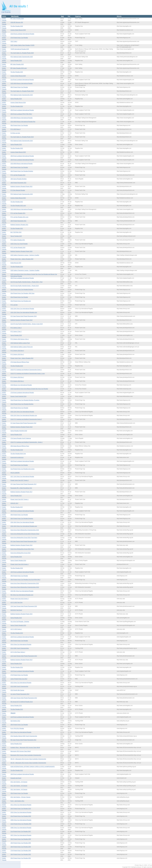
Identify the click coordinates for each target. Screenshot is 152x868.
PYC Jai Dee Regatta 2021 (18, 213)
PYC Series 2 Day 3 (16, 328)
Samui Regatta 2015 (16, 618)
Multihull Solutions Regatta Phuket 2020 (21, 251)
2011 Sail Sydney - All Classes (19, 782)
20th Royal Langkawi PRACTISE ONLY (21, 114)
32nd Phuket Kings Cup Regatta (19, 408)
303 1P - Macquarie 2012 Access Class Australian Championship (28, 759)
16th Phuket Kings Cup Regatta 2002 (21, 854)
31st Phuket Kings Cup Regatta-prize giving (22, 469)
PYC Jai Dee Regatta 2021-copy (19, 217)
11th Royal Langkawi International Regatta (22, 717)
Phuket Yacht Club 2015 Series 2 (20, 599)
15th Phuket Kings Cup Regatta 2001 (21, 858)
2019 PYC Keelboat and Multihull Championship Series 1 (26, 370)
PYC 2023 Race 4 (15, 129)
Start (62, 16)
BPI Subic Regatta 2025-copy (19, 68)
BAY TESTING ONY (16, 232)
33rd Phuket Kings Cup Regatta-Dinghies (22, 290)
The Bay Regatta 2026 (17, 26)
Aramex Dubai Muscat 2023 (18, 152)
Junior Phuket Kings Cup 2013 (19, 679)
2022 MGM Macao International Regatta (21, 209)
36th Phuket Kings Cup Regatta (19, 87)
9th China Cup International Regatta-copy (22, 595)
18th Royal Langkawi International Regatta (22, 278)
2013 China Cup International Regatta (21, 683)
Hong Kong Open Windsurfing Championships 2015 (25, 583)
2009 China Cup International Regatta (21, 820)
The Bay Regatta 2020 (17, 267)
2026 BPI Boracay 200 (17, 22)
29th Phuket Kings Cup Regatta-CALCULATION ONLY (25, 580)
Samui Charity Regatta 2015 (18, 625)
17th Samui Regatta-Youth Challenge (21, 438)
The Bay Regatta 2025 (17, 72)
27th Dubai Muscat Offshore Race (20, 362)
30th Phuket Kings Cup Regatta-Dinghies (22, 519)
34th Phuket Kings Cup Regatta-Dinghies (22, 171)
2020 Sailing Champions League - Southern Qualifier (25, 270)
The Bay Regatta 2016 (17, 568)
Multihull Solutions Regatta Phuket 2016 (21, 545)
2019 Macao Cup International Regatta (21, 385)
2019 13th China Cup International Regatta (22, 309)
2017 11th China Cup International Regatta (22, 477)
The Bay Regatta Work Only (18, 454)
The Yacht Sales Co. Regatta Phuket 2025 (22, 53)
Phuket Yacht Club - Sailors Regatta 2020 (22, 259)
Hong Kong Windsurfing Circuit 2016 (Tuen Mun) (24, 538)
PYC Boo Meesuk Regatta (18, 190)
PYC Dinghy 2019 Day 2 (17, 377)
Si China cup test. (15, 133)
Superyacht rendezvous (17, 457)
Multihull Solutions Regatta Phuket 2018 (21, 427)
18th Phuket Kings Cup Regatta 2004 (21, 847)
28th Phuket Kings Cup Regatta (19, 641)
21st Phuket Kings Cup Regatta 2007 (21, 831)
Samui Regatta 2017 (16, 496)
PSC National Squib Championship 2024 (22, 95)
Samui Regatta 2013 (16, 706)
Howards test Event (16, 778)
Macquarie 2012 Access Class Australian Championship (26, 755)
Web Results (15, 16)
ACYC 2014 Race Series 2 (18, 652)
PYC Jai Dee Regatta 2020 (18, 248)
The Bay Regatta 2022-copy (18, 206)
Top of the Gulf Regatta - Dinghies (20, 622)
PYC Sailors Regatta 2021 (18, 240)
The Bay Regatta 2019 (17, 366)
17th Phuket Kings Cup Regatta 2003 (21, 851)
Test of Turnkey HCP (16, 236)
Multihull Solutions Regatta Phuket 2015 (21, 614)
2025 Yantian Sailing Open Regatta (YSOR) (22, 45)
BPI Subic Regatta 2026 (17, 19)
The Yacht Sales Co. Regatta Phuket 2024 (22, 91)
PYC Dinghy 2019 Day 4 (17, 351)
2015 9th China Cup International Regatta (22, 591)
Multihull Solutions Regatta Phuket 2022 (21, 186)
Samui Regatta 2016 (16, 557)
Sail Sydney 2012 (15, 721)
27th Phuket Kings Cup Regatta (19, 675)
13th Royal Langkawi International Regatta (22, 637)
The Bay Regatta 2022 (17, 202)
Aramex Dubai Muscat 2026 (18, 30)
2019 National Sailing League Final (20, 343)
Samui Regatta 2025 (16, 61)
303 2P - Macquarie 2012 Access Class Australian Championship (28, 763)
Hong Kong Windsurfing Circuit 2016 (20, 553)
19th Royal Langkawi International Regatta (22, 156)
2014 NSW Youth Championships (20, 648)
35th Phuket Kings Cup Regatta (19, 125)
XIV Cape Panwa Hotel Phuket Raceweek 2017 (24, 484)
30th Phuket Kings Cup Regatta (19, 515)
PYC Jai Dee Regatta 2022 (18, 175)
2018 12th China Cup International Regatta (22, 412)
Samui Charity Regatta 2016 (18, 561)
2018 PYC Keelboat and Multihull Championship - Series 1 (26, 442)
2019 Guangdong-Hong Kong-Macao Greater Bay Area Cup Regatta (29, 389)
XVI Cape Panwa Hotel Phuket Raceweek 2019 (24, 316)
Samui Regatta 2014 (16, 664)
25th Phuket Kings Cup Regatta (19, 793)
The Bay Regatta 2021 (17, 228)
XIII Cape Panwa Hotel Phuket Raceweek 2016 (23, 541)
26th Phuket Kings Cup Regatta (19, 725)
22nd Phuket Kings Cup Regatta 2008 (21, 824)
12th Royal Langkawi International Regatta (22, 671)
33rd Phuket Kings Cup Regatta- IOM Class (22, 293)
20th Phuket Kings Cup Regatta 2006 (21, 839)
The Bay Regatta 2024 (17, 106)
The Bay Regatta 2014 (17, 667)
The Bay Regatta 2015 (17, 633)
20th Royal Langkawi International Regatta (22, 110)
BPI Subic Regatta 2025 (17, 64)
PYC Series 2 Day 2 (16, 332)
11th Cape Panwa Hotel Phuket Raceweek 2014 (24, 656)
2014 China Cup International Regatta (21, 644)
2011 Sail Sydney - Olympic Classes (20, 797)
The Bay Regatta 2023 (17, 148)
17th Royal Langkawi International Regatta (22, 393)
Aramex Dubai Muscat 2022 (18, 198)
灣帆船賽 (13, 713)
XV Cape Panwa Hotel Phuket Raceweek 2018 (23, 423)
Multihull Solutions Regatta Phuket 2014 (21, 660)
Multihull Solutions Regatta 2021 (19, 225)
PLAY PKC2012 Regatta (17, 728)
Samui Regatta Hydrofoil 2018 (19, 431)
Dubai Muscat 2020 (16, 263)
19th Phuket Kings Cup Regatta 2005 (21, 843)
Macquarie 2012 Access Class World (21, 751)
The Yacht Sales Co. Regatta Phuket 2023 (22, 137)
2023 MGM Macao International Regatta (21, 164)
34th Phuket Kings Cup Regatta (19, 167)
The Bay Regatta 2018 (17, 450)
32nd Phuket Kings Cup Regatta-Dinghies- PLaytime (25, 400)
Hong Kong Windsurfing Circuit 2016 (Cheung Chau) (25, 534)
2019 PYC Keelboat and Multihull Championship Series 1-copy (28, 374)
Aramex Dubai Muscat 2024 (18, 103)
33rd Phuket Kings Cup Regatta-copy (21, 301)
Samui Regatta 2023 (16, 145)
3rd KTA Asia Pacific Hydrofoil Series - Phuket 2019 (25, 286)
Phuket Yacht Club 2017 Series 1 (20, 499)
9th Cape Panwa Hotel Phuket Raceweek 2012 (23, 740)
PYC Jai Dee (14, 305)
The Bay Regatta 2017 (17, 507)
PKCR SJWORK (15, 473)
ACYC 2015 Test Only (17, 602)
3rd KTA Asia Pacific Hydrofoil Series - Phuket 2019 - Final (26, 282)
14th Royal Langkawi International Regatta (22, 572)
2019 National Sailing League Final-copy (22, 347)
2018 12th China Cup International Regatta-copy (24, 415)
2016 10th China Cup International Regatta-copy (24, 526)
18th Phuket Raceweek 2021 (18, 221)
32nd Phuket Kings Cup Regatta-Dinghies (22, 404)
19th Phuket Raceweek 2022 (18, 183)
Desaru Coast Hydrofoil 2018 (18, 396)
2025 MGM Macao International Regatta (21, 83)
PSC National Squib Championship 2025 (22, 57)
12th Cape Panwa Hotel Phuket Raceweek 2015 (24, 606)
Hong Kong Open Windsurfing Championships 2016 (25, 530)
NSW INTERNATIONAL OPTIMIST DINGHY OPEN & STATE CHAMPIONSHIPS (33, 767)
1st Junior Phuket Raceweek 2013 (20, 694)
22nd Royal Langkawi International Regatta (22, 34)
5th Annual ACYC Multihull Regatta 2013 (22, 702)
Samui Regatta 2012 (16, 744)
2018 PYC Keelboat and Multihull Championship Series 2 (26, 419)
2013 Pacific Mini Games (17, 690)
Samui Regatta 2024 (16, 99)
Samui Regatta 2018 (16, 435)
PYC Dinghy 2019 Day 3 (17, 354)
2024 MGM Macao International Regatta (21, 118)
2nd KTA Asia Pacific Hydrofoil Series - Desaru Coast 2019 (27, 324)
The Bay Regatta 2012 (17, 770)
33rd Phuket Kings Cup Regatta (19, 297)
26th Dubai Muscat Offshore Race (20, 446)
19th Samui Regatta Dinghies (19, 179)
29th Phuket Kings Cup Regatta (19, 576)
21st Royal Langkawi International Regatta (22, 80)
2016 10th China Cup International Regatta (22, 522)
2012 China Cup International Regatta (21, 732)
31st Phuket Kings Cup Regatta (19, 465)
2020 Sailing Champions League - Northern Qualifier (25, 255)
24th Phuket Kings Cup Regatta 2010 (21, 809)
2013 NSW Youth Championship (19, 686)
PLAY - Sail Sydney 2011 (17, 801)
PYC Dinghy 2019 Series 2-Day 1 (20, 339)
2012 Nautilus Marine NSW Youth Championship (24, 736)
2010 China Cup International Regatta (21, 812)
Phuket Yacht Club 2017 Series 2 (20, 480)
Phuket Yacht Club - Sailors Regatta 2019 (22, 358)
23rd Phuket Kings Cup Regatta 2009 (21, 816)
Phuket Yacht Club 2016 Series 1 (20, 564)
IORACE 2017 (14, 503)
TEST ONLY (14, 41)
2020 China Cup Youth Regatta (19, 244)
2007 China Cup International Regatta (21, 835)
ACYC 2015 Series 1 (16, 629)
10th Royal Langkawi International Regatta (22, 774)
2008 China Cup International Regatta (21, 828)
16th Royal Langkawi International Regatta (22, 461)
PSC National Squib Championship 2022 (22, 194)
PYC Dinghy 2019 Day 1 (17, 381)
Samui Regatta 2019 (16, 335)
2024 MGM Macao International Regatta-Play (23, 122)
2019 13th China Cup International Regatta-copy (24, 312)
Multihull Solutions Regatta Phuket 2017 (21, 492)
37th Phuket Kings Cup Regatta (19, 38)
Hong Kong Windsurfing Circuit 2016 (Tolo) (22, 549)
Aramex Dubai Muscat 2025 (18, 76)
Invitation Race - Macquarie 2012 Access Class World (25, 748)
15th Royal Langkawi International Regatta (22, 511)
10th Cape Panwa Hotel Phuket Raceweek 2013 (24, 698)
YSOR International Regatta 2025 (20, 49)
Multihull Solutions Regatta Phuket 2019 (21, 320)
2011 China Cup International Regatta (21, 805)
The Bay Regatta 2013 (17, 709)
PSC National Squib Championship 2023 (22, 141)
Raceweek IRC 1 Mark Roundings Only (21, 488)
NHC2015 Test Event (16, 610)
